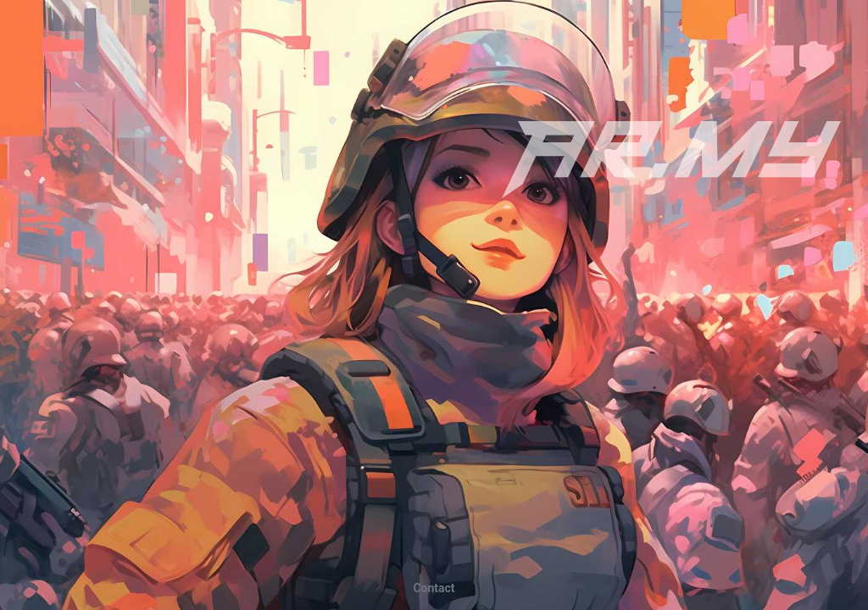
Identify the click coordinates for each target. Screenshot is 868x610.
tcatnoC (434, 588)
